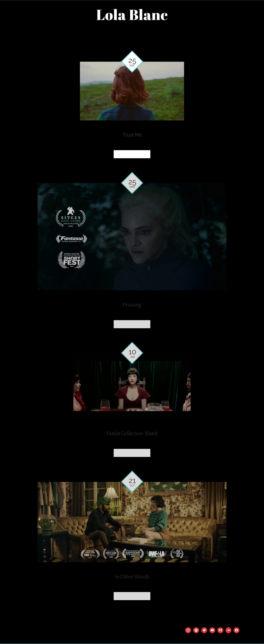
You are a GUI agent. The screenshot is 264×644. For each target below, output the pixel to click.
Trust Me (132, 135)
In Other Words (132, 577)
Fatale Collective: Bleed (132, 433)
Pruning (132, 305)
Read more (132, 154)
